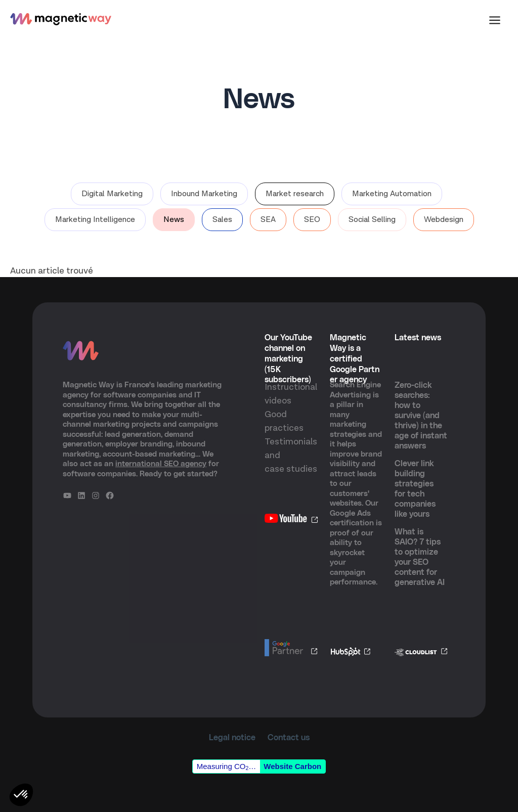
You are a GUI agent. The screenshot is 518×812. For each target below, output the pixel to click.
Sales (222, 220)
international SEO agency (161, 464)
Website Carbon (292, 766)
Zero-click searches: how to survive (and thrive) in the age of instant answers (421, 416)
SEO (312, 220)
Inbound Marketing (204, 194)
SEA (268, 220)
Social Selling (372, 220)
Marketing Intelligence (95, 220)
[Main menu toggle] (494, 20)
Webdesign (444, 220)
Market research (295, 194)
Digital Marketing (112, 194)
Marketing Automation (392, 194)
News (174, 220)
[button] (21, 795)
